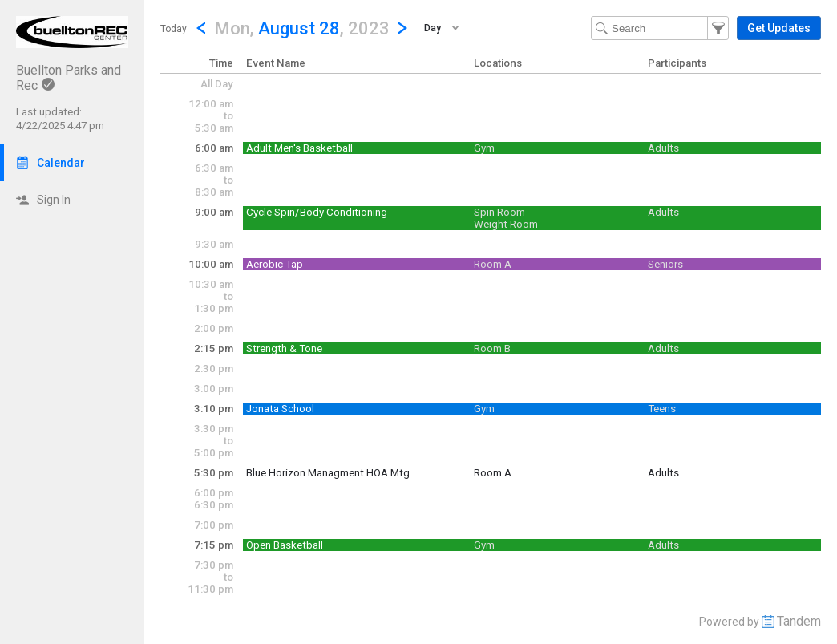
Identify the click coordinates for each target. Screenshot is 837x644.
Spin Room (499, 212)
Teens (662, 409)
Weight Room (506, 224)
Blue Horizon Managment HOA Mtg (328, 473)
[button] (302, 28)
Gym (484, 148)
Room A (493, 264)
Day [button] (433, 28)
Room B (492, 348)
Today (174, 29)
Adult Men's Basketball (299, 148)
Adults (663, 148)
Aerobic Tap (275, 264)
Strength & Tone (284, 348)
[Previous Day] (201, 28)
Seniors (665, 264)
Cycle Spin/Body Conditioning (317, 212)
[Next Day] (402, 28)
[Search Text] (660, 28)
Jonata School (280, 409)
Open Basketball (285, 545)
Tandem (799, 621)
